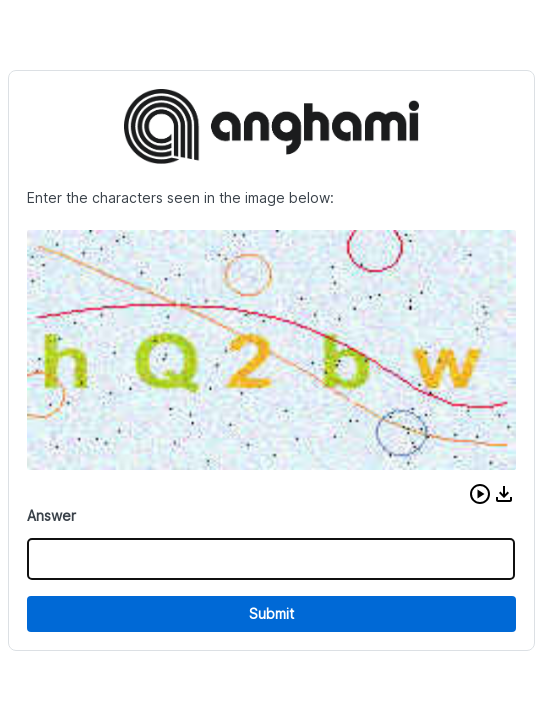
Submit (271, 613)
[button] (480, 494)
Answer (51, 515)
